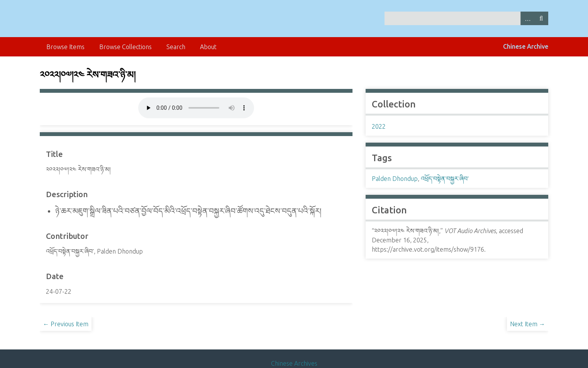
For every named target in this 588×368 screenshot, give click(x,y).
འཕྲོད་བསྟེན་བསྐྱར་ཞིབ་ (445, 179)
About (208, 47)
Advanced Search (527, 18)
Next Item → (528, 324)
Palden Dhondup (395, 179)
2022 (379, 126)
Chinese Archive (526, 46)
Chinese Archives (294, 363)
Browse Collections (125, 47)
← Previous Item (66, 324)
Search (541, 18)
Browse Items (65, 47)
